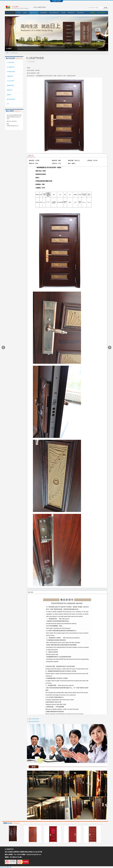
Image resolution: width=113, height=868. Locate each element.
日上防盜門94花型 (35, 719)
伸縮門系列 (9, 90)
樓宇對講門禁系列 (11, 99)
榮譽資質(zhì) (71, 13)
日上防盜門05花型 (35, 721)
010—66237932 (101, 13)
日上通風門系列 (11, 67)
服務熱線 (93, 13)
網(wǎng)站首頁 (10, 13)
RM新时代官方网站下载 (6, 867)
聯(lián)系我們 (80, 13)
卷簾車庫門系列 (11, 85)
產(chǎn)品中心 (34, 13)
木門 (8, 104)
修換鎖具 (9, 95)
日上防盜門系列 (11, 62)
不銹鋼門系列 (10, 76)
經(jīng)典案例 (43, 13)
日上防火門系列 (11, 81)
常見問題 (63, 13)
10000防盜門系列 (11, 72)
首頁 (7, 53)
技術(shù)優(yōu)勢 (54, 13)
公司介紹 (19, 13)
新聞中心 (25, 13)
